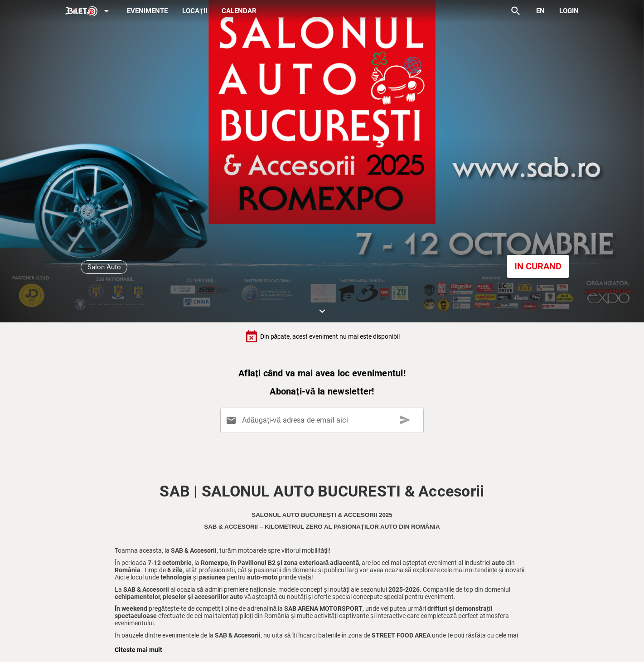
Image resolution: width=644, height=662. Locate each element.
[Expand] (89, 12)
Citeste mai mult (138, 650)
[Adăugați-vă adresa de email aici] (324, 420)
